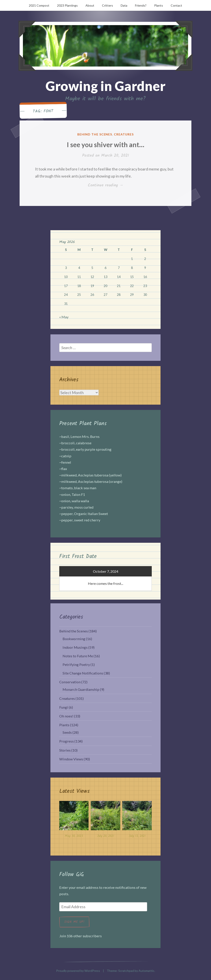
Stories (65, 750)
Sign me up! (74, 922)
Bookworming (74, 639)
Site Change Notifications (83, 673)
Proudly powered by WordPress (78, 971)
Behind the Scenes (95, 134)
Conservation (70, 682)
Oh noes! (66, 716)
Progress (67, 741)
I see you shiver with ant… (105, 144)
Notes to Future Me (78, 656)
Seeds (67, 732)
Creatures (124, 134)
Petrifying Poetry (76, 664)
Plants (159, 5)
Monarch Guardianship (81, 689)
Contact (176, 5)
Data (124, 5)
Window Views (71, 759)
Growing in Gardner (105, 86)
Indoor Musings (75, 647)
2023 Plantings (67, 5)
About (90, 5)
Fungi (64, 707)
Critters (107, 5)
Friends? (141, 5)
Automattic (146, 971)
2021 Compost (39, 5)
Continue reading (109, 185)
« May (64, 317)
